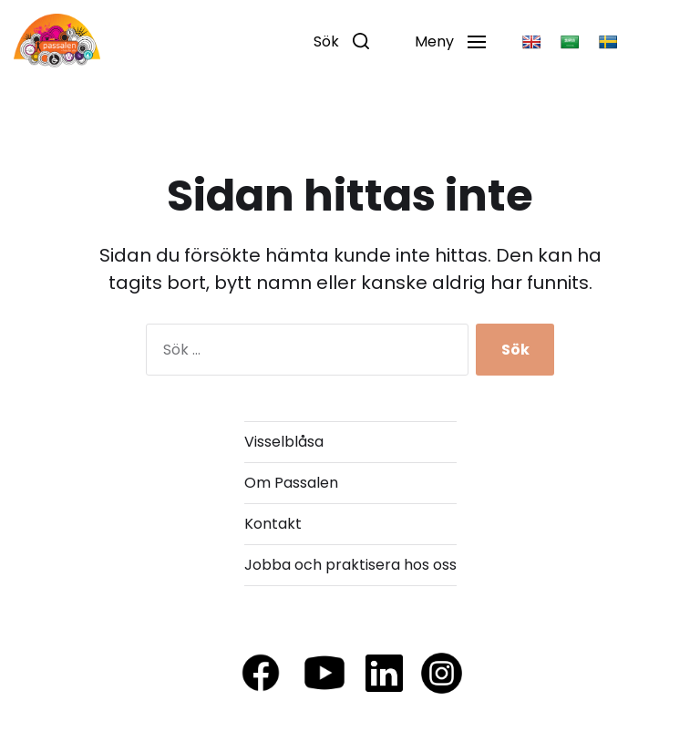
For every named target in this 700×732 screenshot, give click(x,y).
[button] (341, 41)
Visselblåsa (284, 442)
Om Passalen (291, 483)
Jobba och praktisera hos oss (350, 565)
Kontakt (273, 524)
